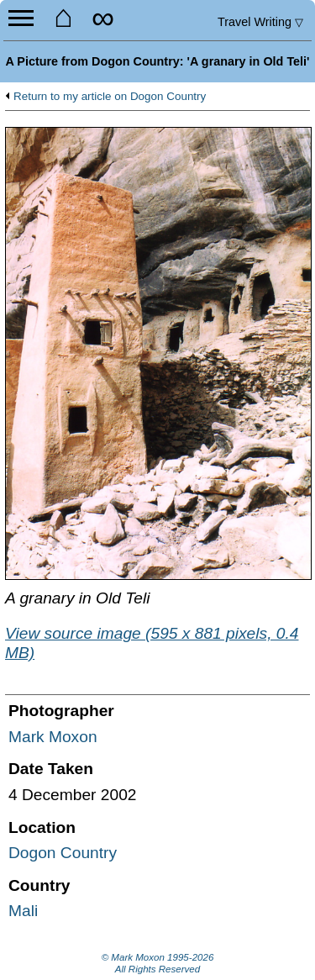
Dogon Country (63, 853)
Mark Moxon (53, 737)
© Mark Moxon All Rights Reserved (158, 963)
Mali (23, 911)
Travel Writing (260, 22)
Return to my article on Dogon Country (110, 97)
